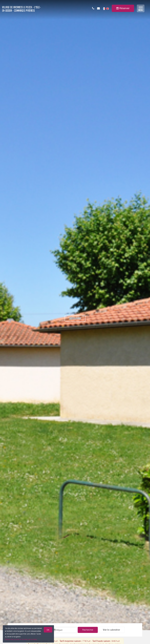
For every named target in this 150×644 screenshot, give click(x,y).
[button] (111, 630)
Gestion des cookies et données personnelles (21, 639)
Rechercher (88, 630)
